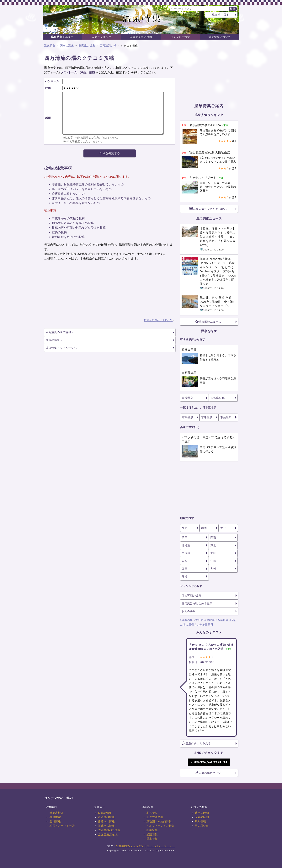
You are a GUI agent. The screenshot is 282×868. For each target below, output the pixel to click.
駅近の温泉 (189, 611)
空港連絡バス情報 (109, 830)
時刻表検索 (57, 813)
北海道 (186, 545)
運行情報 (55, 821)
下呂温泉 (226, 417)
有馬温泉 (188, 417)
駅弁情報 (200, 821)
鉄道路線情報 (106, 817)
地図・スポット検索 (62, 826)
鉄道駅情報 (105, 813)
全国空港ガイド (108, 834)
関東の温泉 (67, 46)
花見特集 (152, 813)
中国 (213, 561)
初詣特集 (152, 834)
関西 (213, 537)
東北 (213, 545)
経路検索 (55, 817)
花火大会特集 (155, 817)
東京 (185, 528)
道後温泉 (187, 398)
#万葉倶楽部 (223, 620)
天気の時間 (202, 817)
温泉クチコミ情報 (141, 37)
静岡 (204, 528)
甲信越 (186, 553)
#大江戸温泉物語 (204, 620)
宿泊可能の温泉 (191, 596)
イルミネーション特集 (160, 826)
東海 (185, 561)
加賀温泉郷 (218, 398)
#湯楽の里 (186, 620)
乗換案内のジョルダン (130, 846)
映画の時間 (202, 813)
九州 (213, 569)
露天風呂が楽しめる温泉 (197, 603)
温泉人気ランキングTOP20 (208, 209)
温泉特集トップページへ (61, 348)
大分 (223, 528)
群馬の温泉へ (54, 340)
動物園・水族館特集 (159, 821)
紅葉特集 (152, 830)
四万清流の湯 (108, 46)
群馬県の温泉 (87, 46)
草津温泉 (207, 417)
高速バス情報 (106, 826)
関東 (185, 537)
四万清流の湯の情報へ (60, 332)
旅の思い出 (202, 826)
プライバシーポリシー (161, 846)
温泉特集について (220, 37)
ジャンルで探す (180, 37)
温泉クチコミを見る (196, 743)
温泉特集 (50, 46)
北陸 (213, 553)
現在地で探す (220, 15)
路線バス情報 (106, 821)
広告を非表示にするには (158, 320)
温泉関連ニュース (208, 322)
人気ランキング (102, 37)
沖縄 (185, 576)
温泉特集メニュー (62, 37)
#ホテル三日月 (204, 624)
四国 (185, 569)
